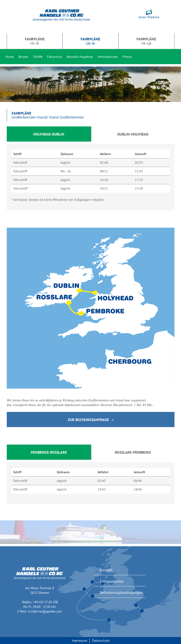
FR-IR (35, 41)
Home (10, 57)
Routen (23, 57)
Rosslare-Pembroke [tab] (133, 452)
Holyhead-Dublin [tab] (49, 134)
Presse (127, 57)
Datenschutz (101, 641)
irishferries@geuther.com (45, 611)
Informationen (108, 57)
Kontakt (106, 570)
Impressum (79, 641)
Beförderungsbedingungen (121, 592)
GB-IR (90, 41)
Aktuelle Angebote (80, 57)
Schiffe (38, 57)
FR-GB (146, 41)
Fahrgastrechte (112, 581)
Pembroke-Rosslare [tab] (49, 452)
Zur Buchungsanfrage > (91, 420)
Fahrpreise (55, 57)
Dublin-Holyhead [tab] (133, 134)
